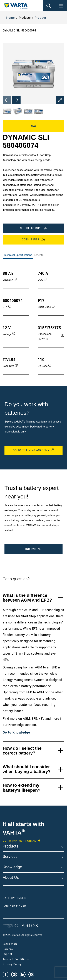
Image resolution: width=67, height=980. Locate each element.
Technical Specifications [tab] (18, 255)
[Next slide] (16, 100)
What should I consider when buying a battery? (27, 769)
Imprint (8, 954)
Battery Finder (14, 898)
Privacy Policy (12, 964)
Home (11, 18)
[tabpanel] (33, 319)
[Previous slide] (7, 100)
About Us (11, 878)
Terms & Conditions (16, 959)
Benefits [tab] (39, 255)
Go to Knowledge (16, 732)
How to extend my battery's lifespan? (22, 788)
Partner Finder (14, 906)
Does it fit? (33, 240)
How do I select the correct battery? (22, 751)
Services (10, 857)
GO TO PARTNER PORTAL (19, 841)
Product (40, 18)
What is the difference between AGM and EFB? (27, 598)
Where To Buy (33, 228)
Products (11, 846)
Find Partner (33, 549)
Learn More (10, 944)
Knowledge (12, 867)
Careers (8, 949)
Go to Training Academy (31, 450)
